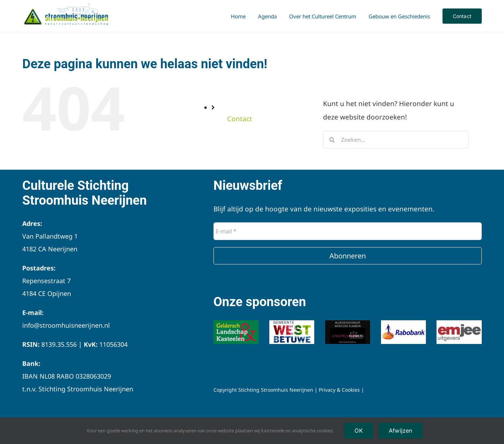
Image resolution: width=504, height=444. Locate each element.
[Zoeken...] (396, 140)
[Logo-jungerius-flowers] (348, 323)
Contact (240, 119)
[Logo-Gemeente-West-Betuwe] (292, 323)
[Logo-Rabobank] (404, 323)
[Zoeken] (332, 140)
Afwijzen (401, 431)
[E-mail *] (348, 231)
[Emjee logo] (459, 323)
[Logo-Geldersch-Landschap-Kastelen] (236, 323)
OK (359, 431)
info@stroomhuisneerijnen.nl (66, 325)
